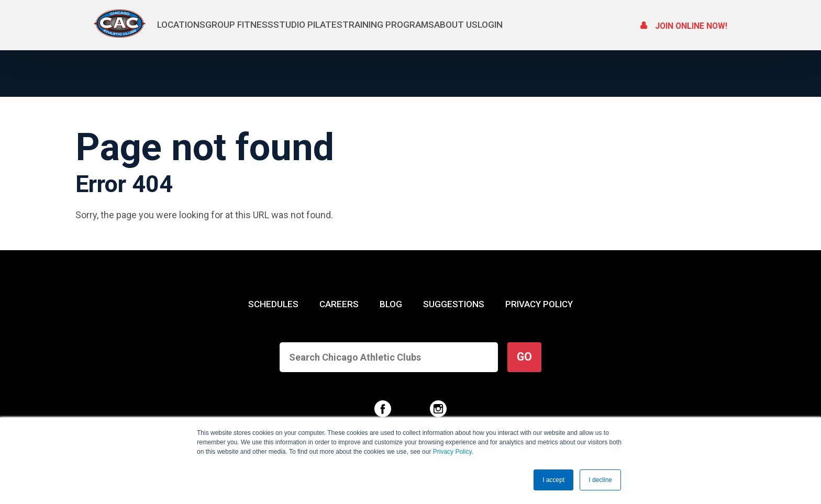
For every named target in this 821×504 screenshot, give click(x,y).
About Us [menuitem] (533, 25)
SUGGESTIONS (453, 304)
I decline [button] (600, 480)
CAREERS (339, 304)
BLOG (391, 304)
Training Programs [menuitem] (446, 25)
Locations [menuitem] (181, 25)
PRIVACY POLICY (539, 304)
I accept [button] (553, 480)
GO (524, 357)
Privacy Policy (452, 452)
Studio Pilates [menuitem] (346, 25)
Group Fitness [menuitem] (258, 25)
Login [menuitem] (586, 25)
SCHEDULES (273, 304)
